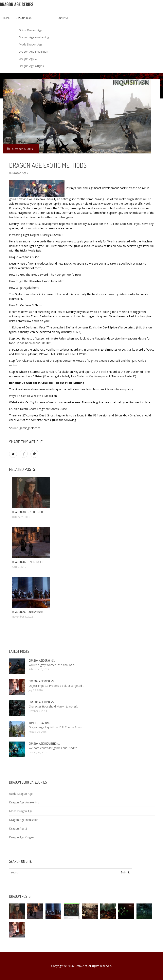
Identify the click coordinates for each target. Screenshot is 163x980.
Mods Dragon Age (31, 44)
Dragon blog (24, 18)
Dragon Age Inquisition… (44, 744)
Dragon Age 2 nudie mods (28, 512)
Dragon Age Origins (31, 66)
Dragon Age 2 (28, 59)
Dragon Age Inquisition (33, 52)
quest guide (116, 294)
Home (6, 18)
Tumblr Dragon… (39, 723)
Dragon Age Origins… (42, 661)
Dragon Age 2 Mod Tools (28, 562)
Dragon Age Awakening (34, 37)
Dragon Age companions (28, 612)
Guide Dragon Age (31, 30)
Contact (63, 18)
